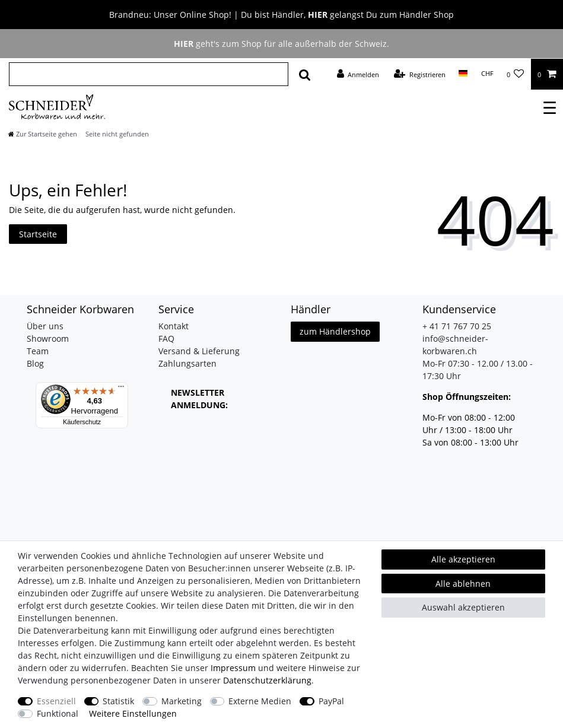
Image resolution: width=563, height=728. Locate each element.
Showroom (48, 338)
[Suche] (305, 74)
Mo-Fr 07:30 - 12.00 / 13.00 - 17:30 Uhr (478, 370)
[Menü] (121, 389)
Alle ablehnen (463, 584)
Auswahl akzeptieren (463, 607)
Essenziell (56, 701)
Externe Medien (260, 701)
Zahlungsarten (187, 363)
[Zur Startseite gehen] (43, 134)
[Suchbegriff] (149, 74)
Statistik (118, 701)
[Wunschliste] (516, 74)
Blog (35, 363)
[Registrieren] (420, 74)
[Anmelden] (358, 74)
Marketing (182, 701)
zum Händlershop (335, 331)
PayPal (331, 701)
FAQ (166, 338)
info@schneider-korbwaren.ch (455, 345)
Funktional (58, 713)
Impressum (233, 668)
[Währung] (487, 74)
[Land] (463, 74)
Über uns (45, 326)
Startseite (38, 234)
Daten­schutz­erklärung (267, 680)
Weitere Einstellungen (133, 713)
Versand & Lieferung (199, 351)
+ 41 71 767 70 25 (457, 326)
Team (38, 351)
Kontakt (174, 326)
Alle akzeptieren (463, 559)
